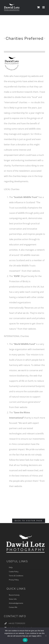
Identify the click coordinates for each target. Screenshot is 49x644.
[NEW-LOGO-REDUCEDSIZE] (12, 56)
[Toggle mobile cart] (38, 7)
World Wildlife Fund (24, 344)
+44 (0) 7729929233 (17, 623)
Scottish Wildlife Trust (26, 197)
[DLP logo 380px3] (25, 533)
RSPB (17, 276)
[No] (46, 636)
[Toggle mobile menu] (44, 7)
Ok (25, 640)
